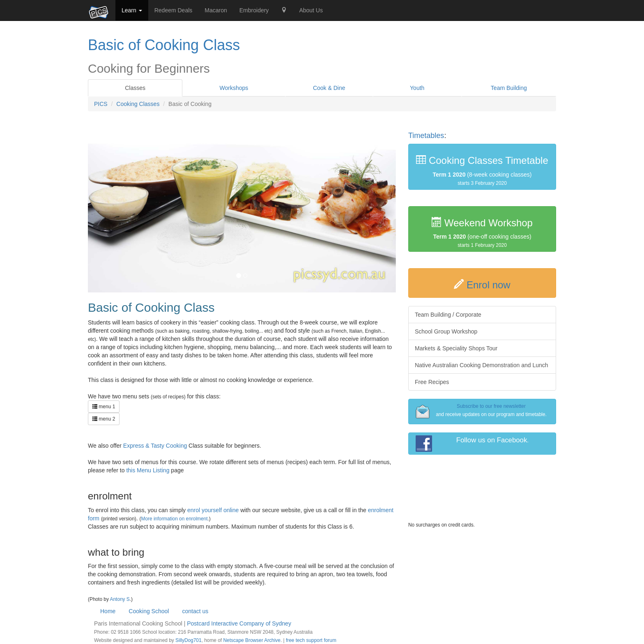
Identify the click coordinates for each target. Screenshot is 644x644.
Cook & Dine (329, 88)
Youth (417, 88)
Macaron (216, 10)
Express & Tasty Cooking (155, 446)
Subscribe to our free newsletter (491, 406)
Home (108, 611)
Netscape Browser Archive (252, 640)
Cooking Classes (138, 104)
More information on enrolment (175, 519)
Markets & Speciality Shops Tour (456, 348)
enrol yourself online (213, 510)
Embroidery (254, 10)
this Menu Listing (148, 470)
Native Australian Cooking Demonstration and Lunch (482, 365)
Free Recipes (432, 382)
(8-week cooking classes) (482, 170)
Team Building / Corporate (448, 315)
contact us (195, 611)
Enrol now (489, 285)
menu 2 (104, 419)
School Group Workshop (446, 331)
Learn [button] (132, 10)
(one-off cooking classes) (482, 233)
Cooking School (149, 611)
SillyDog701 (188, 640)
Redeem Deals (174, 10)
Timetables (426, 136)
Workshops (234, 88)
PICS (101, 104)
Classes (135, 88)
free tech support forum (311, 640)
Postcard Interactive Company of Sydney (239, 623)
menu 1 (104, 407)
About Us (311, 10)
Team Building (509, 88)
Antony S (120, 599)
